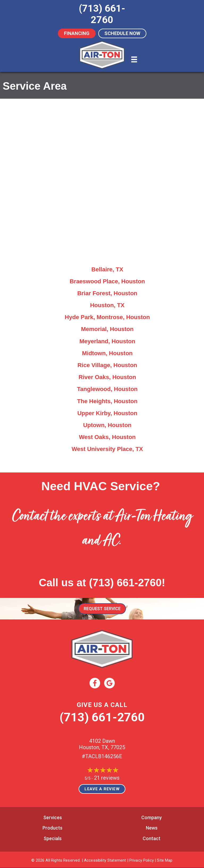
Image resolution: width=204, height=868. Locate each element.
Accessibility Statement (105, 860)
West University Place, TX (107, 449)
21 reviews (107, 778)
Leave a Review (102, 789)
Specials (53, 838)
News (152, 828)
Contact (152, 838)
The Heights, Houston (107, 401)
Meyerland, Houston (107, 341)
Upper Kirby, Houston (107, 413)
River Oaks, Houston (107, 377)
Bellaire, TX (107, 269)
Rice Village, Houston (107, 365)
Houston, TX (107, 305)
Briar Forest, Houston (107, 293)
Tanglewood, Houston (107, 389)
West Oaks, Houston (107, 437)
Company (152, 817)
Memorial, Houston (107, 329)
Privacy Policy (142, 860)
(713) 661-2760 (125, 583)
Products (52, 828)
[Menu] (134, 59)
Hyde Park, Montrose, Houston (107, 317)
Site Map (165, 860)
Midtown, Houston (107, 353)
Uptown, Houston (107, 425)
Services (53, 817)
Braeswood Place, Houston (107, 281)
